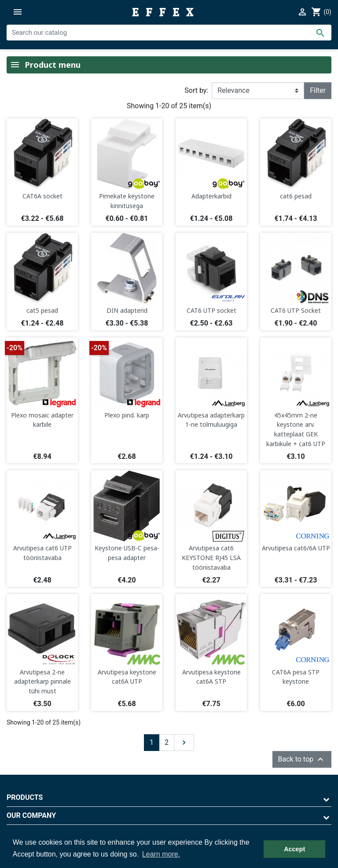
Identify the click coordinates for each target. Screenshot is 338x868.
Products (25, 797)
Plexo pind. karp (127, 415)
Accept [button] (294, 849)
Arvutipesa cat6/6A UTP (296, 548)
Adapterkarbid (211, 196)
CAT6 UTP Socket (296, 310)
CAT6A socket (42, 196)
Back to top (302, 759)
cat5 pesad (42, 310)
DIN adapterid (127, 310)
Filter (318, 90)
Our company (31, 815)
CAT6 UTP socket (211, 310)
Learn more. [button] (161, 854)
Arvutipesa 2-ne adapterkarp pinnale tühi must (42, 681)
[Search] (169, 33)
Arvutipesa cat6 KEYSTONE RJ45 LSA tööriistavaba (211, 557)
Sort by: (196, 90)
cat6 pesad (296, 196)
